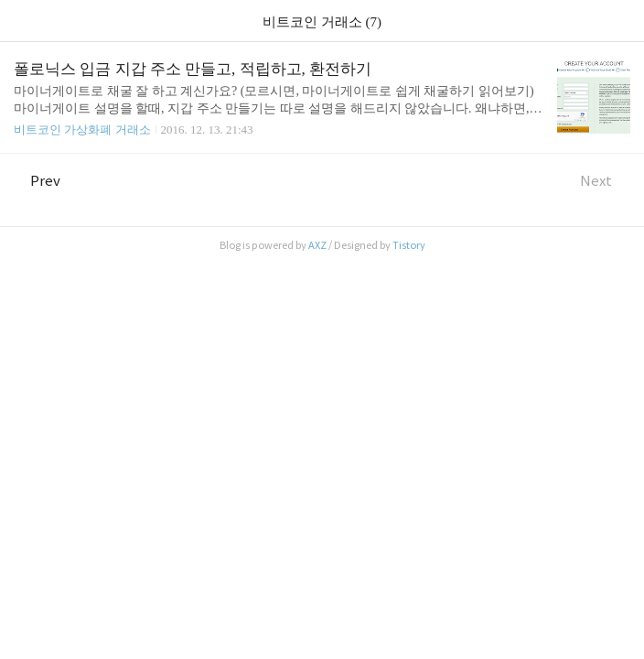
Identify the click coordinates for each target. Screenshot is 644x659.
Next (605, 181)
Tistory (409, 245)
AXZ (317, 245)
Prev (37, 181)
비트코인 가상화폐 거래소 (82, 130)
